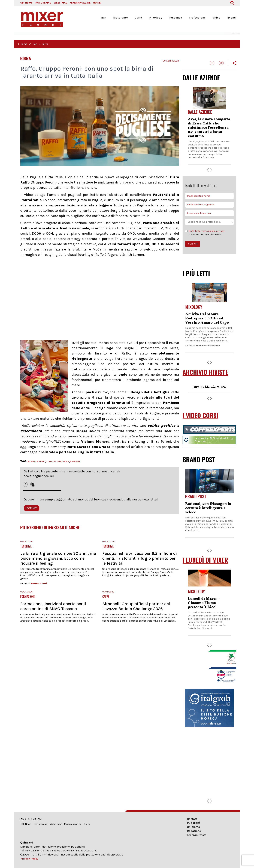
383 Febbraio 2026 (209, 387)
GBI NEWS (26, 3)
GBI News (26, 824)
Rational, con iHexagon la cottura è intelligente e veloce (208, 508)
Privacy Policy (29, 859)
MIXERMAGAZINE (80, 3)
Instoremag (40, 824)
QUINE (97, 3)
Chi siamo (193, 827)
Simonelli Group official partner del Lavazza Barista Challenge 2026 (136, 606)
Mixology (155, 18)
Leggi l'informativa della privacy (207, 231)
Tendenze (176, 18)
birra (45, 44)
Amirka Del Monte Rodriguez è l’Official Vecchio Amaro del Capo (207, 318)
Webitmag (56, 824)
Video (217, 18)
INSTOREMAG (43, 3)
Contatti (192, 819)
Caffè (138, 18)
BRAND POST (199, 459)
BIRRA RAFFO (37, 461)
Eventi (232, 18)
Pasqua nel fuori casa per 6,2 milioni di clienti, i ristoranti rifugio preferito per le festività (140, 558)
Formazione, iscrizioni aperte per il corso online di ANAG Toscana (53, 606)
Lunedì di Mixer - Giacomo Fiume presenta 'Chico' (203, 603)
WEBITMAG (61, 3)
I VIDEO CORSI (200, 415)
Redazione (194, 831)
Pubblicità (194, 823)
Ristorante (120, 18)
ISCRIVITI (32, 508)
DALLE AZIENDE (201, 78)
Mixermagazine (73, 824)
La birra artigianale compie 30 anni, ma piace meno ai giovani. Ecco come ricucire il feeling (58, 558)
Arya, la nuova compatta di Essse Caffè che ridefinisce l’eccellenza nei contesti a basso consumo (209, 128)
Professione (197, 18)
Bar (104, 18)
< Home (22, 44)
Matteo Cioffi (39, 583)
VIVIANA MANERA (57, 461)
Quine (87, 824)
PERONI (75, 461)
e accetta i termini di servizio (205, 233)
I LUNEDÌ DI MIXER (205, 560)
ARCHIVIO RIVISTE (205, 372)
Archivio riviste (197, 835)
